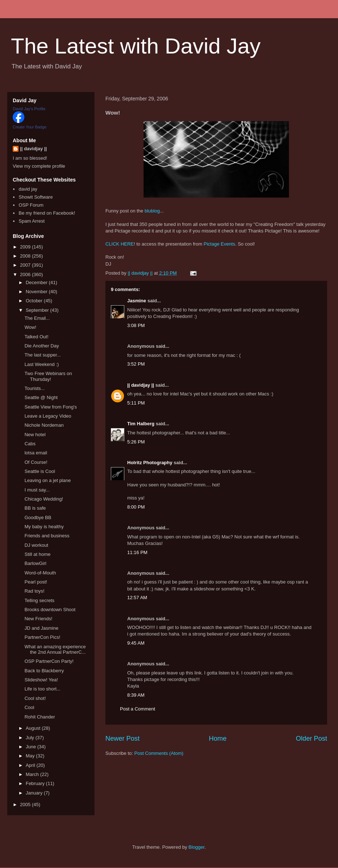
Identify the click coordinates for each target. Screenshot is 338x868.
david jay (28, 189)
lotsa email (36, 453)
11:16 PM (137, 552)
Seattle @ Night (41, 397)
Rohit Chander (40, 717)
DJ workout (36, 545)
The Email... (37, 318)
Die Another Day (42, 346)
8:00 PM (136, 507)
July (31, 738)
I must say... (37, 490)
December (37, 282)
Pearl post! (36, 582)
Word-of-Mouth (40, 573)
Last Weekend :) (41, 364)
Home (218, 738)
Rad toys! (34, 591)
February (36, 783)
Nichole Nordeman (44, 425)
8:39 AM (136, 695)
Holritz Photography (150, 463)
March (33, 774)
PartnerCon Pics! (42, 637)
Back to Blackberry (44, 671)
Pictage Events (219, 244)
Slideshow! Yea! (41, 680)
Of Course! (36, 462)
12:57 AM (137, 598)
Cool (29, 707)
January (35, 793)
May (31, 756)
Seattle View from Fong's (51, 407)
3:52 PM (136, 364)
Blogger (197, 847)
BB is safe (35, 508)
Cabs (30, 444)
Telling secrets (39, 600)
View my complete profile (39, 166)
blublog (152, 211)
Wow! (30, 327)
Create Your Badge (30, 127)
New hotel (35, 435)
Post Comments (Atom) (159, 753)
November (37, 292)
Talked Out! (36, 337)
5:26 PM (136, 442)
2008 (26, 256)
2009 (26, 247)
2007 (26, 265)
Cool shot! (35, 698)
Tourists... (35, 388)
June (32, 747)
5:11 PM (136, 403)
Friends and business (47, 536)
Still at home (37, 554)
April (31, 765)
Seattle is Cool (40, 471)
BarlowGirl (35, 563)
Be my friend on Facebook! (47, 213)
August (34, 728)
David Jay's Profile (29, 109)
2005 (26, 805)
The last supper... (43, 355)
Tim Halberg (141, 424)
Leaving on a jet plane (47, 480)
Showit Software (36, 197)
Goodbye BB (38, 517)
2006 (26, 274)
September (38, 310)
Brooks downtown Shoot (50, 610)
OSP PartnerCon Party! (49, 661)
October (35, 301)
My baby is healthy (44, 527)
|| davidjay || (141, 385)
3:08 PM (136, 325)
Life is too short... (42, 689)
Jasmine (137, 301)
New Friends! (38, 619)
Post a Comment (138, 709)
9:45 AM (136, 643)
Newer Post (122, 738)
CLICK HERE (120, 244)
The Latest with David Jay (136, 46)
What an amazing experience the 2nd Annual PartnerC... (55, 650)
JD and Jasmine (41, 628)
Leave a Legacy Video (48, 416)
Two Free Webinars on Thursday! (48, 376)
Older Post (311, 738)
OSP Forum (31, 205)
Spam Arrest (32, 221)
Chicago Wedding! (44, 499)
